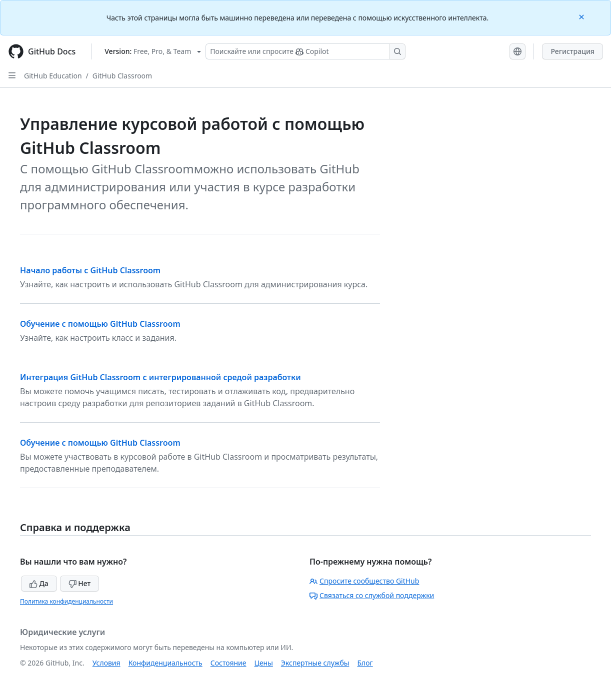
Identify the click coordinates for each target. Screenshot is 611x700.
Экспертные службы (315, 663)
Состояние (228, 663)
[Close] (582, 16)
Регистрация (572, 51)
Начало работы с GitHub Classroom (90, 270)
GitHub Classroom (122, 76)
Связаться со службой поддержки (372, 595)
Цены (264, 663)
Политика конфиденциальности (66, 601)
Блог (365, 663)
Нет (80, 583)
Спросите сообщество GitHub (364, 581)
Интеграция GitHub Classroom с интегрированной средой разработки (160, 377)
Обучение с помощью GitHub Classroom (100, 324)
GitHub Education (53, 76)
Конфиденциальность (165, 663)
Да (39, 583)
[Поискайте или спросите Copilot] (305, 51)
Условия (106, 663)
